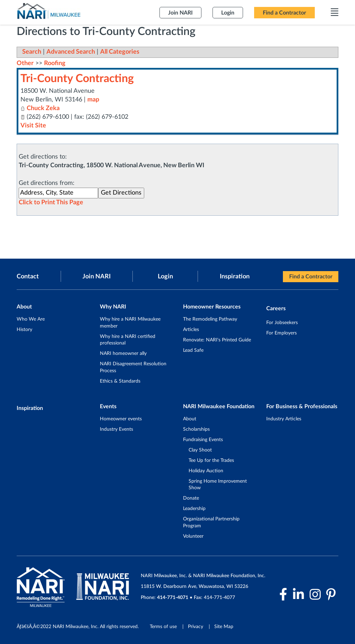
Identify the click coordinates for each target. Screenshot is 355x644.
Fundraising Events (203, 440)
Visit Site (33, 126)
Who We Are (31, 319)
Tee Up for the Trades (211, 460)
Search (32, 52)
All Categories (120, 52)
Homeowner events (121, 419)
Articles (191, 330)
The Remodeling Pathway (210, 319)
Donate (191, 498)
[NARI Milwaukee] (49, 11)
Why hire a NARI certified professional (128, 340)
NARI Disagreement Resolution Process (133, 367)
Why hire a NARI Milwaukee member (130, 323)
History (24, 330)
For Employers (282, 333)
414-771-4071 (173, 598)
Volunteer (193, 536)
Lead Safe (193, 350)
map (93, 100)
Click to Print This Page (51, 203)
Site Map (224, 627)
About (190, 419)
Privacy (196, 627)
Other (25, 63)
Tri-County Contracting (77, 79)
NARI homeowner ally (123, 354)
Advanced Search (71, 52)
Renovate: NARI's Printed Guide (217, 340)
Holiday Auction (206, 471)
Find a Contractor (311, 277)
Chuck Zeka (43, 108)
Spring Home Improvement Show (218, 485)
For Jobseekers (282, 323)
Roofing (55, 63)
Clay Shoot (200, 450)
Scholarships (196, 429)
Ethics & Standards (120, 381)
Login (165, 277)
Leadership (194, 509)
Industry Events (116, 429)
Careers (276, 308)
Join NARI (97, 277)
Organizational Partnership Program (211, 522)
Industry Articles (284, 419)
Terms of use (163, 627)
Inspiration (235, 277)
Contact (28, 277)
